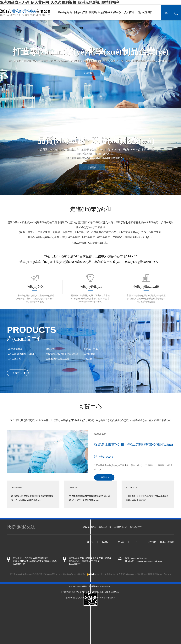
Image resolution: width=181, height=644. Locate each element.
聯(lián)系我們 (145, 12)
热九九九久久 (79, 598)
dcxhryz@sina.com (139, 558)
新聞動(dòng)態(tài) (97, 20)
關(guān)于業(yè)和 (81, 20)
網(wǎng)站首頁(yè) (65, 20)
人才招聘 (129, 12)
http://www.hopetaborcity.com (150, 561)
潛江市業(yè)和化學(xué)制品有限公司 (28, 222)
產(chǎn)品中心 (113, 12)
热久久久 (69, 598)
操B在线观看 (100, 598)
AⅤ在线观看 (110, 598)
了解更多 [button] (88, 73)
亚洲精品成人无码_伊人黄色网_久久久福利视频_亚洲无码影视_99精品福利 (60, 2)
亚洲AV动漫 (89, 598)
